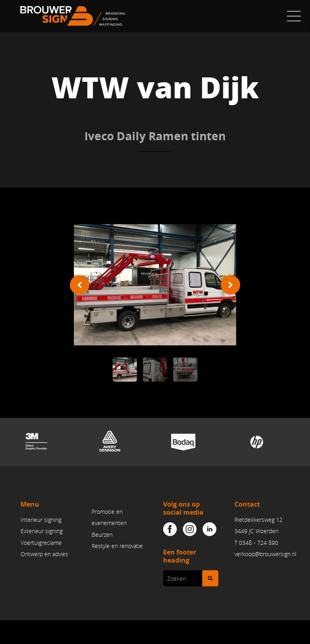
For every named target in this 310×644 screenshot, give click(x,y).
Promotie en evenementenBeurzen (109, 523)
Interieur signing (41, 520)
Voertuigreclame (41, 543)
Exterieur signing (42, 531)
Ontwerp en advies (44, 554)
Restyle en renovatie (117, 546)
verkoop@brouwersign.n (265, 554)
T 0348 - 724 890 (256, 543)
